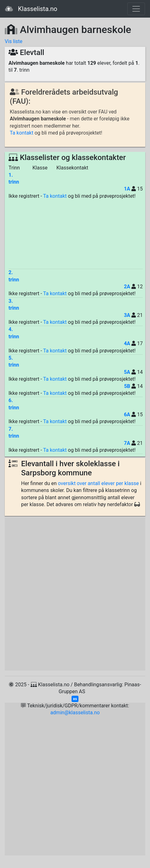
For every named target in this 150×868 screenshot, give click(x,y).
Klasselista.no (31, 9)
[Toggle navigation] (136, 9)
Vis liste (14, 41)
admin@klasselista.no (75, 713)
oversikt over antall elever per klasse (98, 483)
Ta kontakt (22, 133)
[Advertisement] (76, 234)
